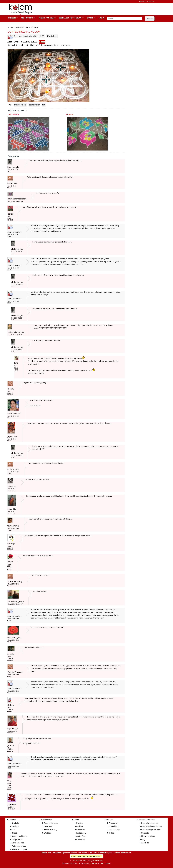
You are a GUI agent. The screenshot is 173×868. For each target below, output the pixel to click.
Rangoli (12, 18)
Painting (80, 823)
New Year (48, 826)
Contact (108, 863)
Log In (101, 18)
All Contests (27, 18)
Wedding (48, 833)
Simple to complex (19, 849)
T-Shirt (112, 833)
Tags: (10, 104)
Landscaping (114, 830)
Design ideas (17, 840)
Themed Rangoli (46, 18)
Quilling (80, 826)
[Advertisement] (84, 9)
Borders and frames (20, 836)
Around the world (51, 823)
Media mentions (148, 836)
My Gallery (52, 36)
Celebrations (47, 820)
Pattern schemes (19, 846)
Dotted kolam (20, 105)
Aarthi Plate (81, 836)
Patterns (12, 820)
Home (10, 27)
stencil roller (34, 105)
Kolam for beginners (150, 823)
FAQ (143, 840)
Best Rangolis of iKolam (70, 18)
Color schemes (18, 843)
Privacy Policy (85, 863)
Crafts (90, 18)
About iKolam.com (69, 863)
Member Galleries (147, 1)
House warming (50, 830)
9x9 (44, 105)
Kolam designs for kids (151, 830)
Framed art (113, 823)
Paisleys (15, 826)
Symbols (15, 823)
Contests (145, 833)
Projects (110, 820)
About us (145, 843)
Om (13, 830)
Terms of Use (98, 863)
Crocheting (81, 840)
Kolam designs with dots (151, 826)
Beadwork (81, 830)
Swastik (15, 833)
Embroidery (81, 833)
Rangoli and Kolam (147, 820)
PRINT (42, 42)
